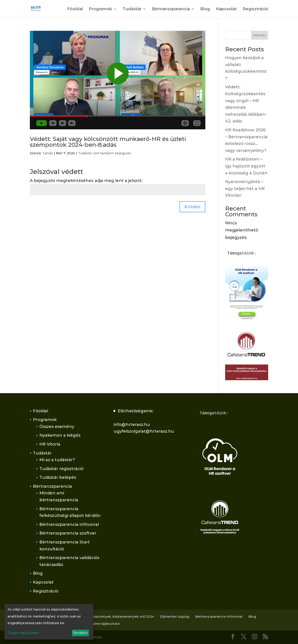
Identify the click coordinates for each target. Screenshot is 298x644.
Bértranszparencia (171, 9)
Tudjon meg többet (23, 633)
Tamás (48, 153)
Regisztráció (255, 9)
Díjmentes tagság (175, 617)
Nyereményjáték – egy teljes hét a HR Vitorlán (245, 189)
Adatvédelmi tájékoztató (99, 624)
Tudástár (132, 9)
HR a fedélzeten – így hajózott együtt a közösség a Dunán (246, 166)
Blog (205, 9)
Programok (100, 9)
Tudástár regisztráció (61, 469)
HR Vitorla (50, 444)
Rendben (80, 633)
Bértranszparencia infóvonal (69, 524)
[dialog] (49, 622)
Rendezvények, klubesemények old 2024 (120, 617)
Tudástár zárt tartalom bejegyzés (105, 153)
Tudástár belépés (58, 477)
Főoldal (75, 9)
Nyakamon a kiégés (60, 435)
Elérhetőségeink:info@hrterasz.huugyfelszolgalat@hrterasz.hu (144, 421)
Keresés (259, 35)
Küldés (192, 207)
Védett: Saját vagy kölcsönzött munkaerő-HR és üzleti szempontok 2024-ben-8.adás (108, 142)
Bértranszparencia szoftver (68, 533)
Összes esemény (57, 427)
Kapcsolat (226, 9)
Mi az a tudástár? (57, 460)
